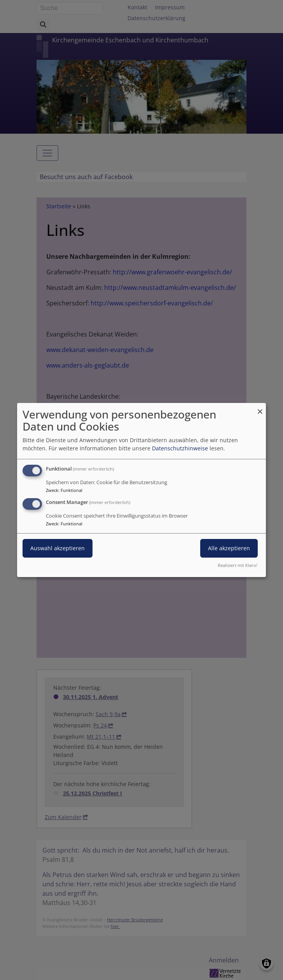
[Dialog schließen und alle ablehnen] (260, 408)
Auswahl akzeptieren (58, 548)
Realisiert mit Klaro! (238, 565)
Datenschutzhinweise (180, 448)
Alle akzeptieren (229, 548)
